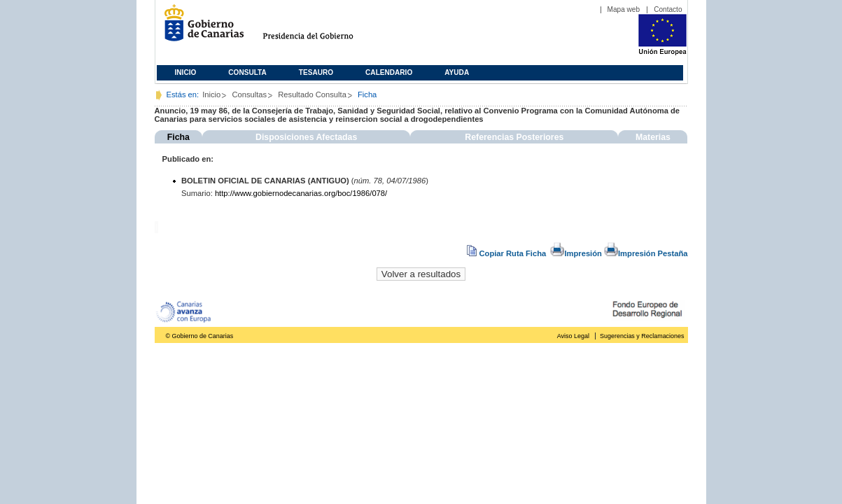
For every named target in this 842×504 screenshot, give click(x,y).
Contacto (668, 9)
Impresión (576, 253)
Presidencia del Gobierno (321, 28)
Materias (653, 137)
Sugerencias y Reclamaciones (642, 336)
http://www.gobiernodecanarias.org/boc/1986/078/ (301, 193)
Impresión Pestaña (646, 253)
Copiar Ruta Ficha (507, 253)
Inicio (186, 72)
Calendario (389, 72)
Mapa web (624, 9)
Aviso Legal (573, 336)
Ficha (178, 137)
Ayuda (457, 72)
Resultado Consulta (312, 94)
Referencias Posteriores (514, 137)
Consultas (249, 94)
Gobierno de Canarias (200, 28)
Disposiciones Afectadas (306, 137)
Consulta (247, 72)
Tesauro (316, 72)
